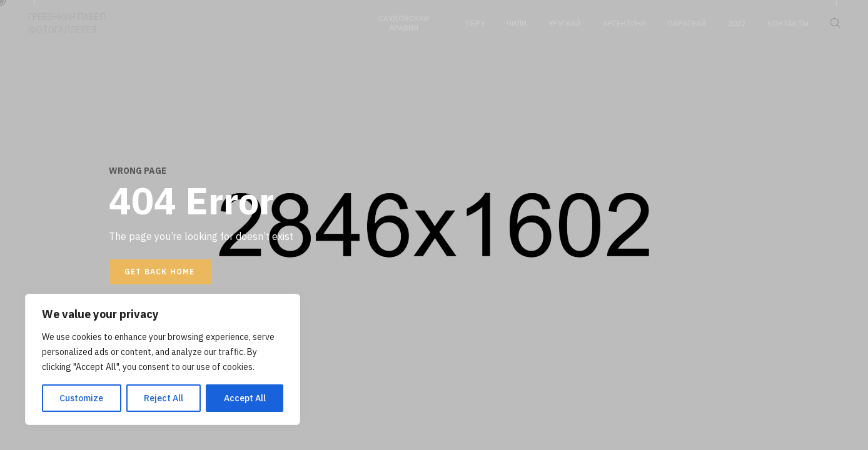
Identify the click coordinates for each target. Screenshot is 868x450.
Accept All (245, 398)
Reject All (164, 398)
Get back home (160, 272)
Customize (81, 398)
